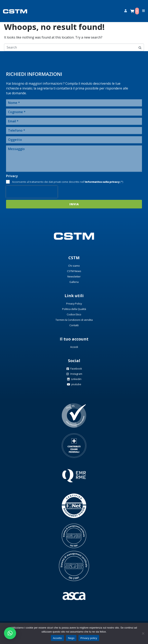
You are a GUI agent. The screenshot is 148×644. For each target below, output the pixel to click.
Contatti (74, 325)
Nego (71, 638)
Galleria (74, 282)
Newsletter (74, 276)
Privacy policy (89, 638)
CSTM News (74, 271)
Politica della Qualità (74, 309)
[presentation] (32, 192)
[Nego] (143, 633)
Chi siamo (74, 266)
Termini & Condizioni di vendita (74, 320)
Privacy (12, 176)
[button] (10, 633)
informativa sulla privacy (102, 182)
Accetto (57, 638)
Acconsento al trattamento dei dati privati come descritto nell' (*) (68, 182)
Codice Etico (74, 314)
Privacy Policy (74, 304)
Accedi (74, 347)
